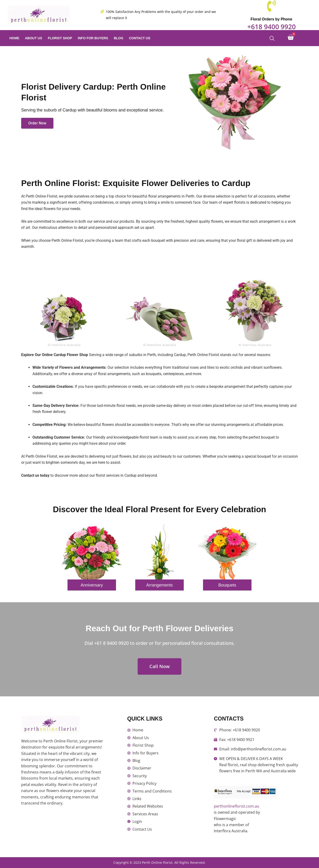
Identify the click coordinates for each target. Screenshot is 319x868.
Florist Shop (60, 38)
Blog (119, 38)
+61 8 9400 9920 (111, 643)
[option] (92, 561)
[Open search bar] (272, 38)
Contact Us (140, 38)
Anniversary (92, 585)
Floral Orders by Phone (271, 19)
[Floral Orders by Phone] (271, 7)
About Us (34, 38)
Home (14, 38)
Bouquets (227, 585)
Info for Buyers (93, 38)
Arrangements (159, 585)
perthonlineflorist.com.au (237, 806)
